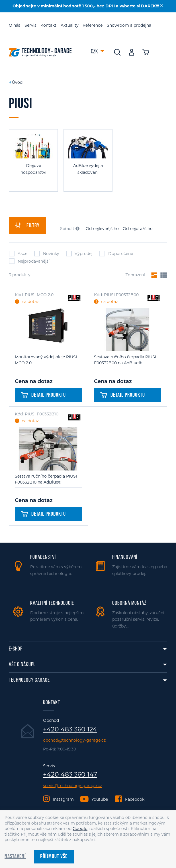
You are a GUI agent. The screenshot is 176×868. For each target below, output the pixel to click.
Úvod (17, 82)
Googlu (80, 829)
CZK (95, 52)
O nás (15, 25)
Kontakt (48, 25)
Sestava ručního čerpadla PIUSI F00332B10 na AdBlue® (46, 479)
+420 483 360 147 (70, 775)
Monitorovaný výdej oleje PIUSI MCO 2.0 (46, 360)
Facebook (135, 799)
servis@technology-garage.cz (72, 786)
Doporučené (116, 254)
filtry (27, 225)
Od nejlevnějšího (102, 229)
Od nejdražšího (138, 229)
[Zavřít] (161, 6)
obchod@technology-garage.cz (74, 740)
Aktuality (70, 25)
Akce (18, 254)
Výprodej (79, 254)
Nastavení (15, 857)
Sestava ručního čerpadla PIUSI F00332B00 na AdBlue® (125, 360)
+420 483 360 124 (70, 729)
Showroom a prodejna (129, 25)
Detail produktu (43, 395)
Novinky (47, 254)
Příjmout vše (54, 857)
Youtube (100, 799)
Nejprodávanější (29, 261)
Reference (93, 25)
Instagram (63, 799)
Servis (30, 25)
